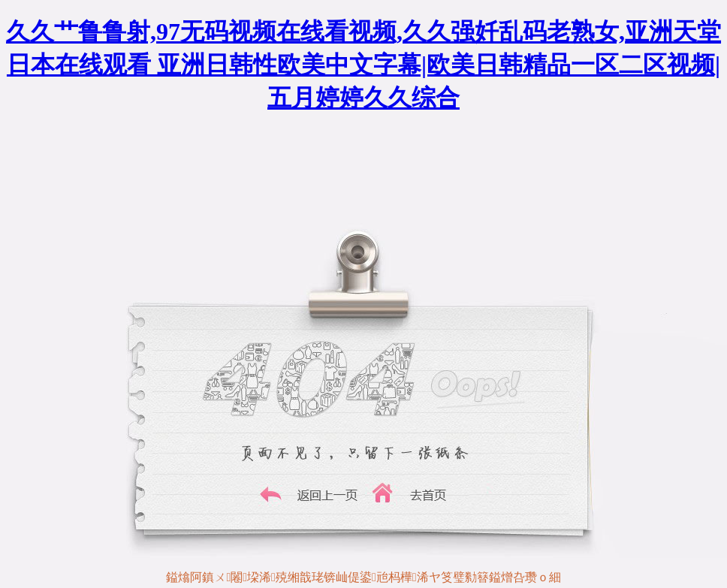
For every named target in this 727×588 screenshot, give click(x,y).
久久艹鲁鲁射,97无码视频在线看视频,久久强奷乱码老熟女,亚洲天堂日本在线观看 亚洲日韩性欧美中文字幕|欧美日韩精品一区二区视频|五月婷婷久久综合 (363, 65)
